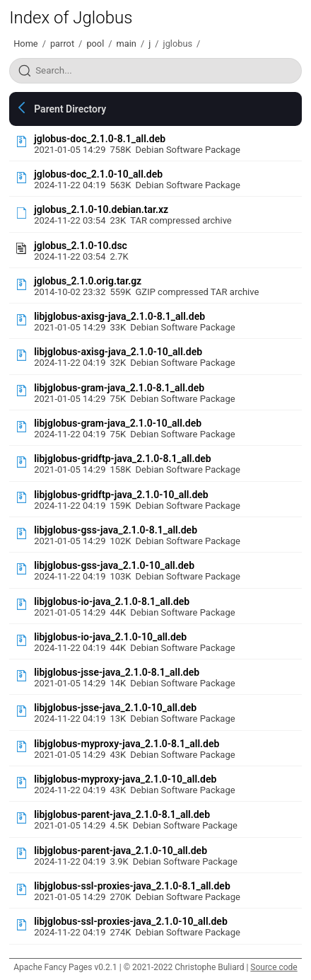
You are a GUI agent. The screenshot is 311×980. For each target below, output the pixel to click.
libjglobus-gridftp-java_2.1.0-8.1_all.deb (123, 459)
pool (95, 44)
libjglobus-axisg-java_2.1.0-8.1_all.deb (119, 316)
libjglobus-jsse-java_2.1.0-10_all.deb (115, 708)
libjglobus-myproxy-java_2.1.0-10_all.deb (125, 779)
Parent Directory (70, 109)
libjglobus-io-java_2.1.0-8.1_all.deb (112, 601)
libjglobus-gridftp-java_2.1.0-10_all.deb (121, 495)
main (127, 44)
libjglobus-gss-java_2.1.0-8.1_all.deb (116, 530)
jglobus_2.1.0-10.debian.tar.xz (101, 209)
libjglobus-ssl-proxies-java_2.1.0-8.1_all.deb (132, 886)
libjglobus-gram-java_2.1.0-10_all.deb (118, 423)
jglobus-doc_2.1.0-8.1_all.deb (100, 139)
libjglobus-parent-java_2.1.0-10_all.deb (121, 851)
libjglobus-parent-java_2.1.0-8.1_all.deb (122, 814)
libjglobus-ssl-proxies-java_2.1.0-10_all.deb (131, 921)
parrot (62, 44)
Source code (274, 967)
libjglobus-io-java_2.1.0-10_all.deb (110, 637)
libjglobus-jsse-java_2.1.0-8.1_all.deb (117, 672)
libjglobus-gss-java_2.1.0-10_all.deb (114, 565)
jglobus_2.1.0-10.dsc (81, 246)
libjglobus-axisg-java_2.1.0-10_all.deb (118, 352)
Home (25, 44)
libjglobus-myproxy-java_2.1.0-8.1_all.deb (127, 744)
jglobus (178, 44)
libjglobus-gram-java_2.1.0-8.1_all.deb (119, 388)
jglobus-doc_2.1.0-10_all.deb (98, 174)
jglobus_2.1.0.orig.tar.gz (88, 281)
